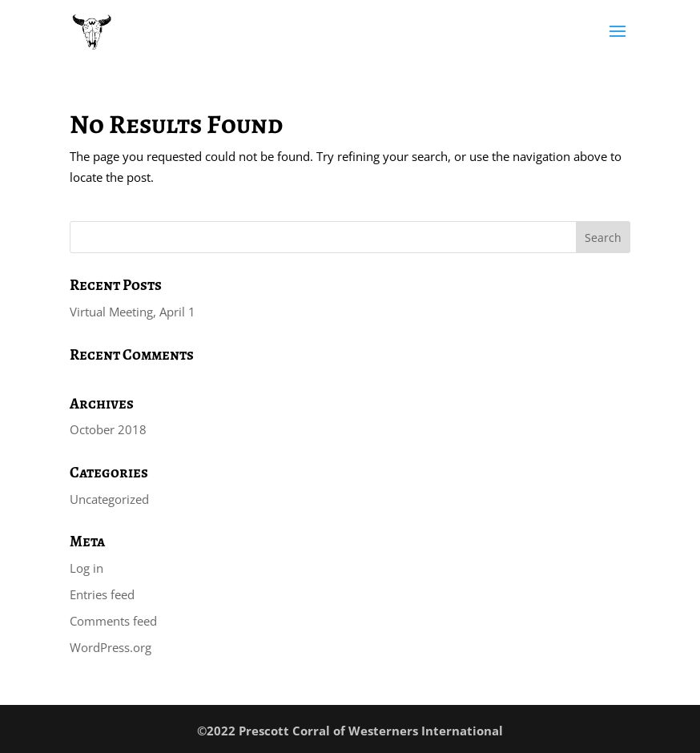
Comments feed (113, 621)
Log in (86, 568)
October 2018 (108, 429)
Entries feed (102, 594)
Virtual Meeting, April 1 (133, 312)
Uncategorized (109, 499)
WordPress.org (111, 647)
